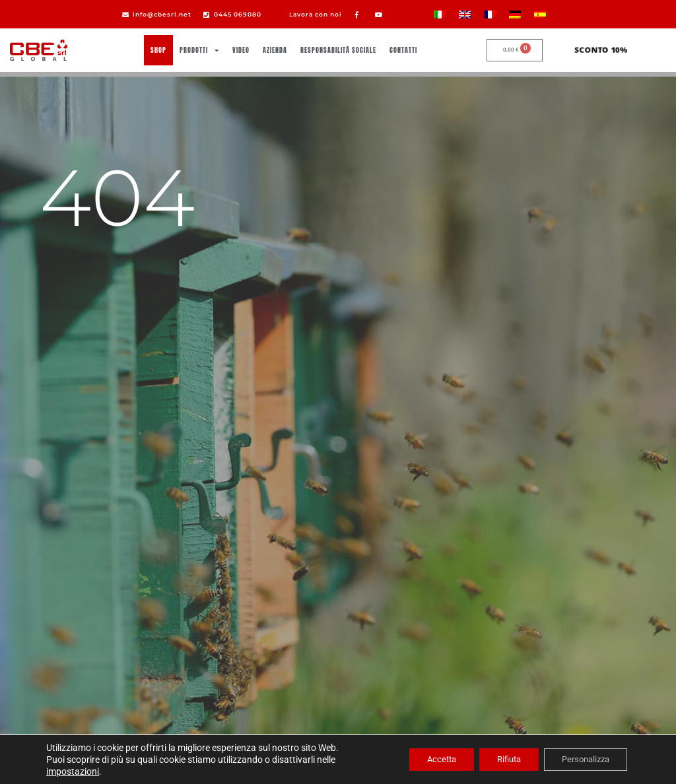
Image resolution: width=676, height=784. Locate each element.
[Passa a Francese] (490, 14)
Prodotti (199, 50)
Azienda (275, 50)
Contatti (403, 50)
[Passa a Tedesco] (515, 14)
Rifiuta (496, 760)
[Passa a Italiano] (440, 14)
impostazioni (73, 771)
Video (241, 50)
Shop (158, 50)
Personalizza (581, 760)
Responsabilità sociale (338, 50)
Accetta (422, 760)
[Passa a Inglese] (465, 14)
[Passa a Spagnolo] (540, 14)
